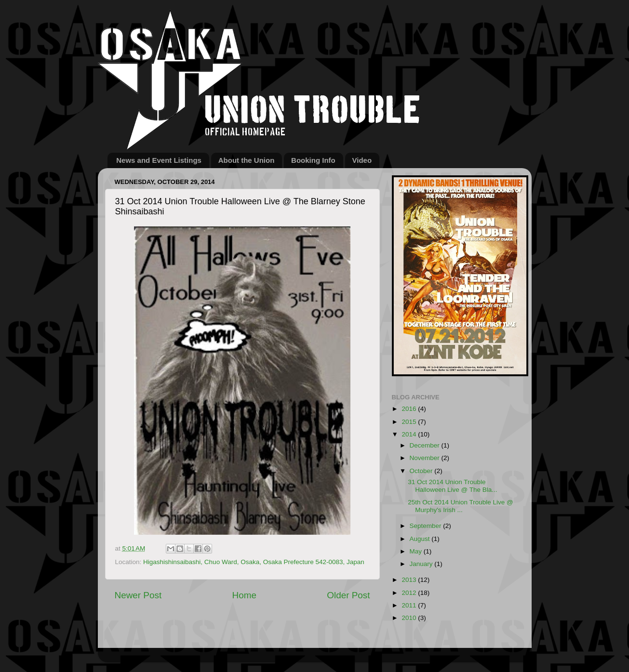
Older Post (348, 595)
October (422, 471)
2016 (410, 409)
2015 (410, 422)
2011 (410, 605)
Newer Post (138, 595)
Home (244, 595)
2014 (410, 434)
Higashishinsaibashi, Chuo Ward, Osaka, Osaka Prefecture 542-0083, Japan (254, 562)
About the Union (247, 160)
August (421, 539)
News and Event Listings (159, 160)
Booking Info (313, 160)
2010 (410, 618)
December (426, 445)
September (427, 526)
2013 (410, 580)
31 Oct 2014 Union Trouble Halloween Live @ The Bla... (452, 486)
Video (362, 160)
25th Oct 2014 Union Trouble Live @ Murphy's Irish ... (461, 506)
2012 (410, 593)
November (426, 458)
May (417, 551)
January (422, 564)
